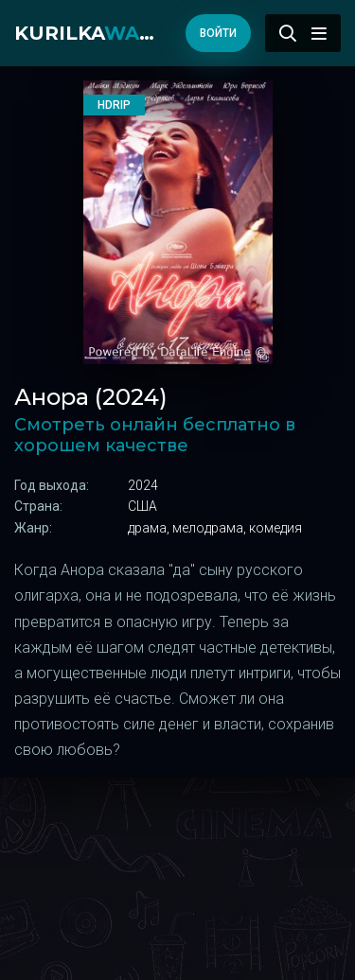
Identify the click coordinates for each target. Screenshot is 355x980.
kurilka (90, 33)
